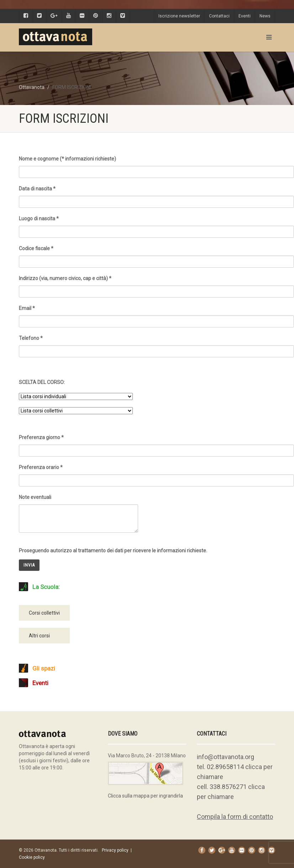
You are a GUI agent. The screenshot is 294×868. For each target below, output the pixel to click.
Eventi (245, 16)
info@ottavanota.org (225, 757)
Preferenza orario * (156, 473)
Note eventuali (78, 507)
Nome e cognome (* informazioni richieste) (156, 164)
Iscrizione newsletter (179, 16)
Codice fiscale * (156, 254)
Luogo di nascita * (156, 224)
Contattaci (219, 16)
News (265, 16)
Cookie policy (32, 857)
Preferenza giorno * (156, 443)
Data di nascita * (156, 194)
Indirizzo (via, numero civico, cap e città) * (156, 284)
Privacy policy (115, 850)
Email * (156, 314)
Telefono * (156, 344)
